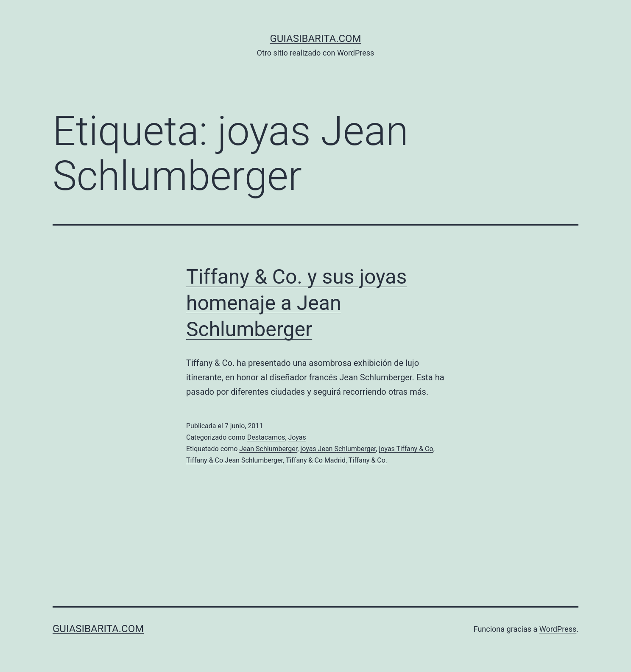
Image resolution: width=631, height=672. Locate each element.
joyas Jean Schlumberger (338, 449)
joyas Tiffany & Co (406, 449)
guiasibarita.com (315, 39)
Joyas (297, 437)
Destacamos (266, 437)
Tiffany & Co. (368, 460)
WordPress (558, 629)
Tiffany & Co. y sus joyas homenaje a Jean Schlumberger (296, 303)
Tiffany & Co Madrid (316, 460)
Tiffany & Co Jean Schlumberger (235, 460)
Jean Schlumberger (268, 449)
